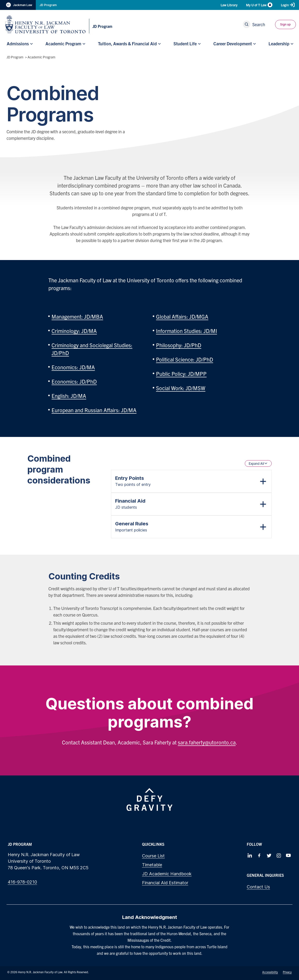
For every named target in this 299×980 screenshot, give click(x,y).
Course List (153, 856)
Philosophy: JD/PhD (179, 345)
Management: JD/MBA (77, 316)
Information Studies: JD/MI (187, 331)
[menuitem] (19, 44)
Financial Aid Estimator (165, 883)
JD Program (48, 5)
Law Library (229, 5)
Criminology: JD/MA (74, 331)
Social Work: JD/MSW (181, 388)
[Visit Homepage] (45, 24)
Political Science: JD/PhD (185, 359)
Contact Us (258, 887)
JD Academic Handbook (167, 874)
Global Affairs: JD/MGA (182, 316)
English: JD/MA (69, 396)
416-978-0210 (22, 882)
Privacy (287, 972)
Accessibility (270, 972)
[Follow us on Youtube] (288, 855)
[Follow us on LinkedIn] (250, 855)
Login (288, 5)
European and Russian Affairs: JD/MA (94, 410)
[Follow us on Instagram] (279, 855)
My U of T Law (259, 5)
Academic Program (41, 57)
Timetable (152, 865)
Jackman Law (18, 5)
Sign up (285, 24)
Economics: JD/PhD (74, 381)
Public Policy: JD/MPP (181, 374)
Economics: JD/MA (73, 367)
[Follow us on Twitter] (269, 855)
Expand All (258, 463)
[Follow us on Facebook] (259, 855)
